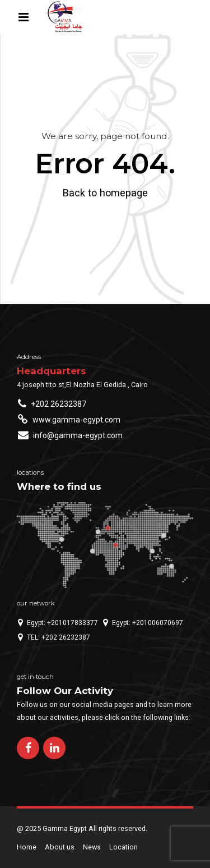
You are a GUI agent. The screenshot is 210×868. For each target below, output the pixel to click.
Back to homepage (105, 193)
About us (60, 847)
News (92, 847)
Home (27, 847)
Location (123, 847)
